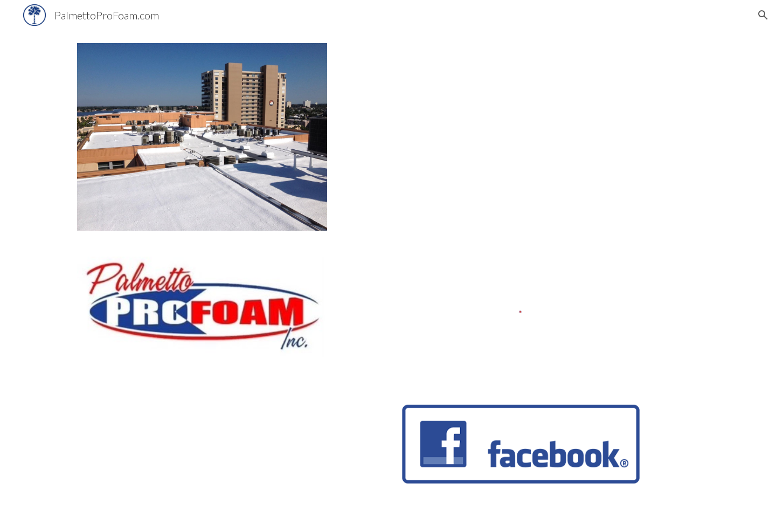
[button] (763, 15)
